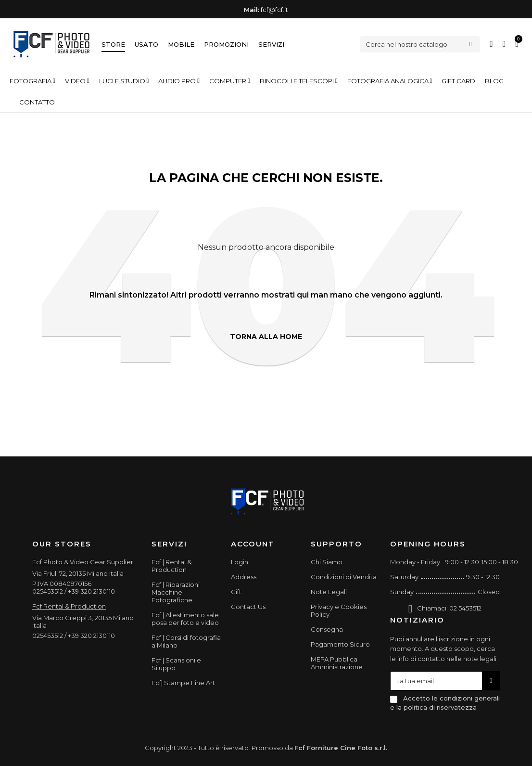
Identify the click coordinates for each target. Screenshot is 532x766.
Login (240, 562)
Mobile (181, 44)
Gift (236, 592)
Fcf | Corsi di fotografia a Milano (186, 641)
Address (244, 577)
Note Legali (329, 592)
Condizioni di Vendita (344, 577)
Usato (146, 44)
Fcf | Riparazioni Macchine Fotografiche (176, 592)
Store (113, 44)
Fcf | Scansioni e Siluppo (176, 664)
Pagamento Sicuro (340, 644)
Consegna (327, 629)
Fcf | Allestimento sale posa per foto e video (185, 619)
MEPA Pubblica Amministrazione (337, 663)
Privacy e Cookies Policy (339, 610)
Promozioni (226, 44)
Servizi (271, 44)
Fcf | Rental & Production (171, 566)
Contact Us (248, 607)
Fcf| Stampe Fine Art (183, 683)
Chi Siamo (327, 562)
